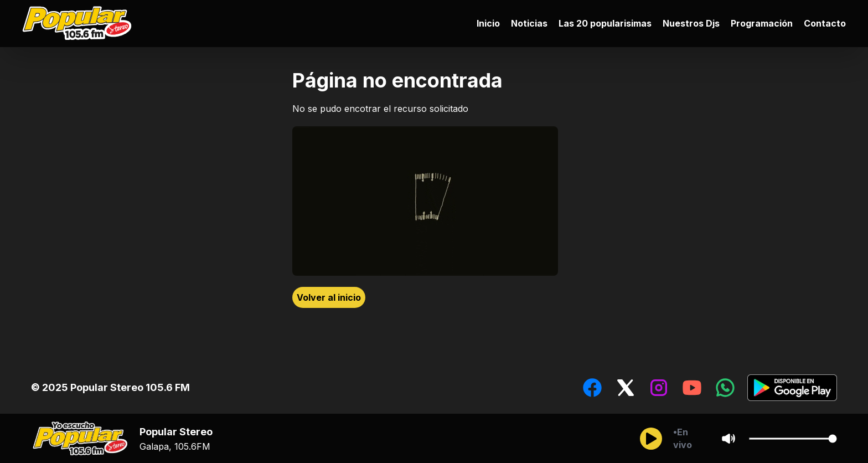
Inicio (488, 23)
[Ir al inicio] (80, 24)
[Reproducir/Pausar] (651, 439)
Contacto (825, 23)
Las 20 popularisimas (605, 23)
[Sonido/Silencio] (728, 439)
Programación (762, 23)
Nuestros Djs (691, 23)
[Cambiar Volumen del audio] (793, 439)
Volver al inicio (329, 297)
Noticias (529, 23)
